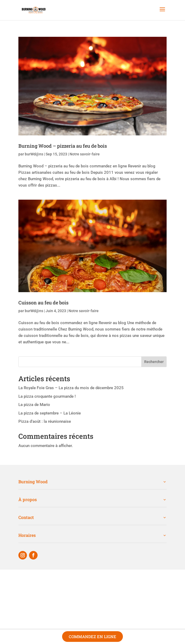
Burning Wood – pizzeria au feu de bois (63, 146)
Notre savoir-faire (85, 154)
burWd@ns (34, 154)
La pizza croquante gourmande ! (47, 396)
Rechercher (154, 362)
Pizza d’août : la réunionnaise (45, 421)
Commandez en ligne (92, 637)
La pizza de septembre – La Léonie (50, 413)
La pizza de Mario (34, 405)
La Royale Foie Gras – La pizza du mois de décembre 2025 (71, 388)
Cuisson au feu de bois (43, 303)
